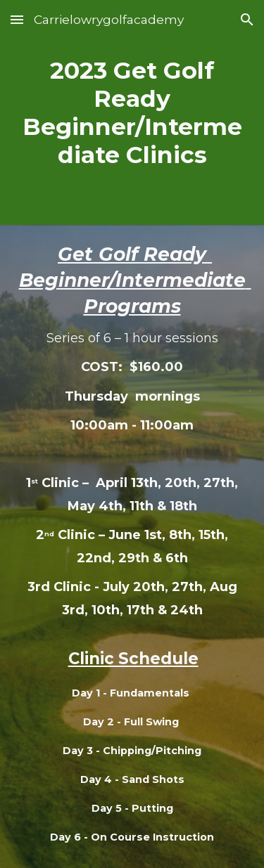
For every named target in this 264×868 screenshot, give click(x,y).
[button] (17, 19)
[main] (132, 112)
